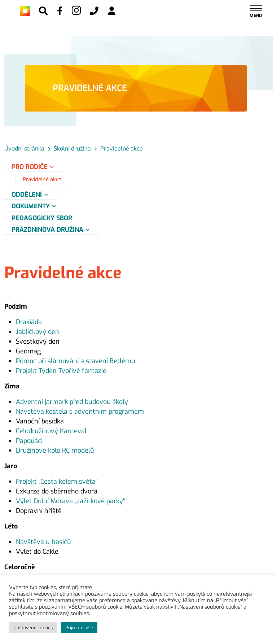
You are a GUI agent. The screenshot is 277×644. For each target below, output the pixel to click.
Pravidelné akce (42, 179)
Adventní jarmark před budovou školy (72, 402)
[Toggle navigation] (256, 11)
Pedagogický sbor (42, 218)
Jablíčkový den (38, 332)
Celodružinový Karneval (51, 431)
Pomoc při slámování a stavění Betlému (76, 361)
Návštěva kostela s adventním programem (80, 412)
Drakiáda (29, 322)
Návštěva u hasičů (43, 542)
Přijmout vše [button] (79, 628)
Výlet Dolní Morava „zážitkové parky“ (70, 501)
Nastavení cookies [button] (33, 628)
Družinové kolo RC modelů (55, 451)
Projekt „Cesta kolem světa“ (57, 482)
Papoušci (29, 441)
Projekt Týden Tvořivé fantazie (61, 371)
